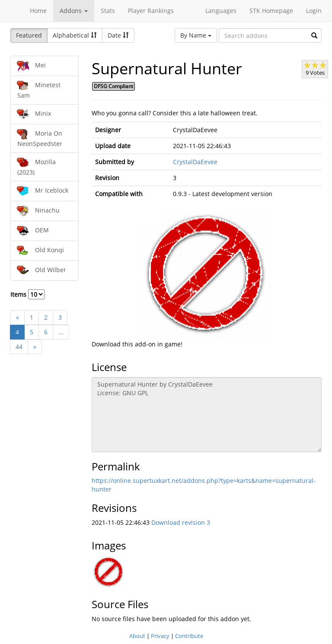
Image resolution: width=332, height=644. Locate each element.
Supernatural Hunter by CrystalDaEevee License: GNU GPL (207, 415)
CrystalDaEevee (195, 162)
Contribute (189, 636)
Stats (108, 11)
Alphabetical (75, 35)
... (61, 332)
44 (19, 347)
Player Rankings (151, 11)
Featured (29, 35)
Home (38, 11)
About (137, 636)
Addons (74, 11)
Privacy (160, 636)
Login (314, 11)
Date (118, 35)
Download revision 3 (181, 522)
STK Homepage (271, 11)
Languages (221, 11)
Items (27, 294)
